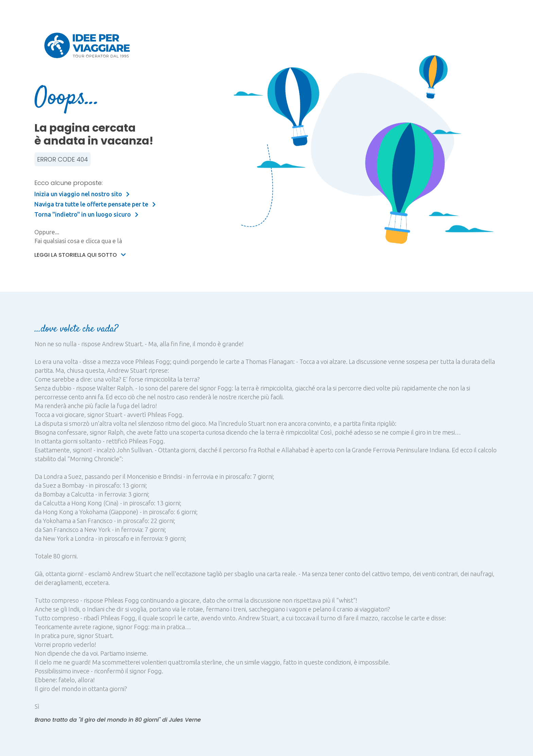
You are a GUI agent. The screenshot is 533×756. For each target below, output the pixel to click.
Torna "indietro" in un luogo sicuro (86, 214)
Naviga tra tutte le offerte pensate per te (95, 204)
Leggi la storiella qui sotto (80, 255)
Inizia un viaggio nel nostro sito (82, 194)
